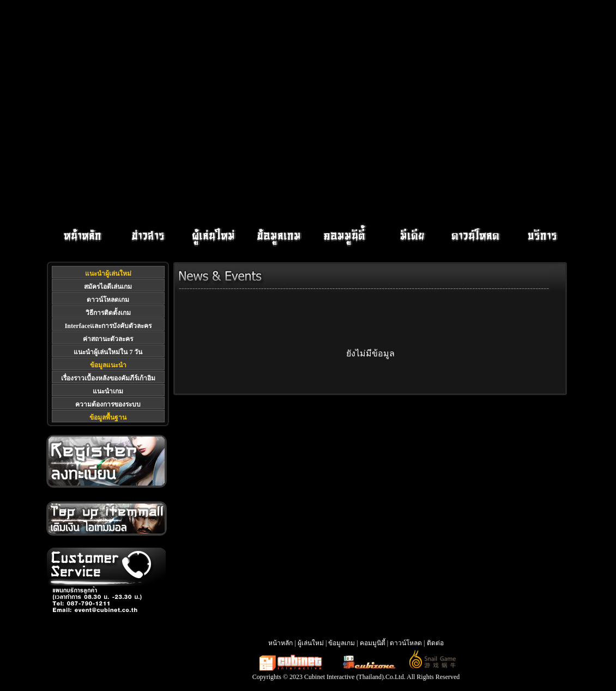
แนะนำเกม (108, 391)
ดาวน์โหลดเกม (108, 300)
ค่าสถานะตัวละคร (108, 339)
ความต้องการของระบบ (108, 404)
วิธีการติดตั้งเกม (108, 313)
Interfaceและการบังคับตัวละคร (108, 326)
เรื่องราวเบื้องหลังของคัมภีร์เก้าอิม (108, 378)
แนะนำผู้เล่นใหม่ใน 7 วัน (108, 352)
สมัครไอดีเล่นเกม (108, 287)
